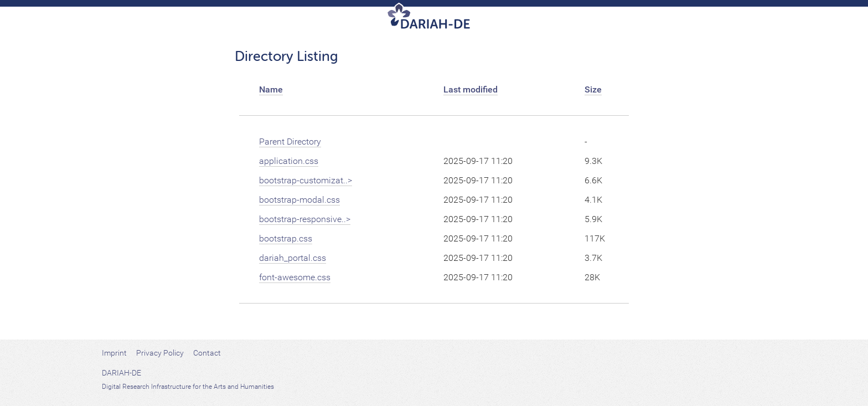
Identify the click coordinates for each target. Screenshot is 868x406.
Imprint (114, 353)
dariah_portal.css (293, 258)
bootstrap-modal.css (299, 200)
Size (593, 89)
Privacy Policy (160, 353)
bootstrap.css (286, 238)
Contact (207, 353)
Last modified (471, 89)
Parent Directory (290, 142)
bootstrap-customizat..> (306, 180)
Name (271, 89)
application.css (289, 161)
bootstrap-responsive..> (305, 219)
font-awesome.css (295, 277)
